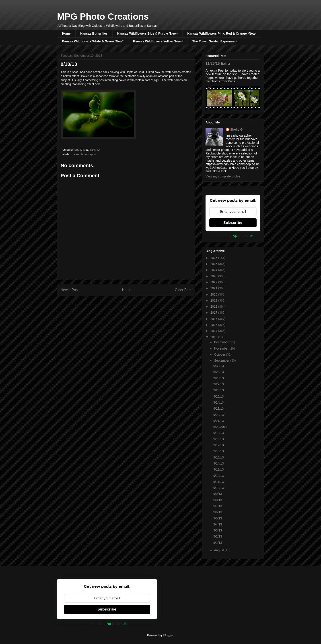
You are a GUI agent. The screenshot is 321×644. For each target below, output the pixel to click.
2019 (214, 300)
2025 (214, 264)
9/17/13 (219, 445)
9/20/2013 (220, 427)
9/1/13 (218, 543)
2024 (214, 270)
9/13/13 (219, 469)
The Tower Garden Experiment (215, 41)
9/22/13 (219, 415)
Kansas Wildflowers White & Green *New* (93, 41)
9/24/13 (219, 402)
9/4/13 (218, 524)
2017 (214, 313)
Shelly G (237, 129)
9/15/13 (219, 457)
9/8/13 (218, 500)
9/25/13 (219, 396)
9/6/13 (218, 512)
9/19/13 (219, 433)
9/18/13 (219, 439)
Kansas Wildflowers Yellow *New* (158, 41)
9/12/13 (219, 476)
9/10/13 (219, 488)
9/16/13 (219, 451)
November (222, 348)
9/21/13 (219, 421)
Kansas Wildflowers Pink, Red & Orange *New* (222, 33)
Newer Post (70, 290)
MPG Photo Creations (103, 17)
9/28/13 (219, 378)
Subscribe (233, 223)
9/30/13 (219, 366)
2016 (214, 319)
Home (66, 33)
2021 (214, 288)
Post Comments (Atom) (135, 304)
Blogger (168, 635)
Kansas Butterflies (94, 33)
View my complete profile (223, 176)
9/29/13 (219, 372)
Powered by (233, 236)
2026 (214, 258)
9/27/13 (219, 384)
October (220, 354)
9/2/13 (218, 536)
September (222, 361)
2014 (214, 331)
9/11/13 (219, 482)
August (219, 550)
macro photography (83, 154)
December (222, 342)
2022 (214, 282)
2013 (214, 337)
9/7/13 (218, 506)
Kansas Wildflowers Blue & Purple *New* (147, 33)
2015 (214, 325)
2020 (214, 294)
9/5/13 (218, 518)
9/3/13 (218, 530)
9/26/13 (219, 390)
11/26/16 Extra (218, 63)
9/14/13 (219, 463)
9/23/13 (219, 408)
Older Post (183, 290)
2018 (214, 306)
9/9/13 (218, 494)
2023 (214, 276)
